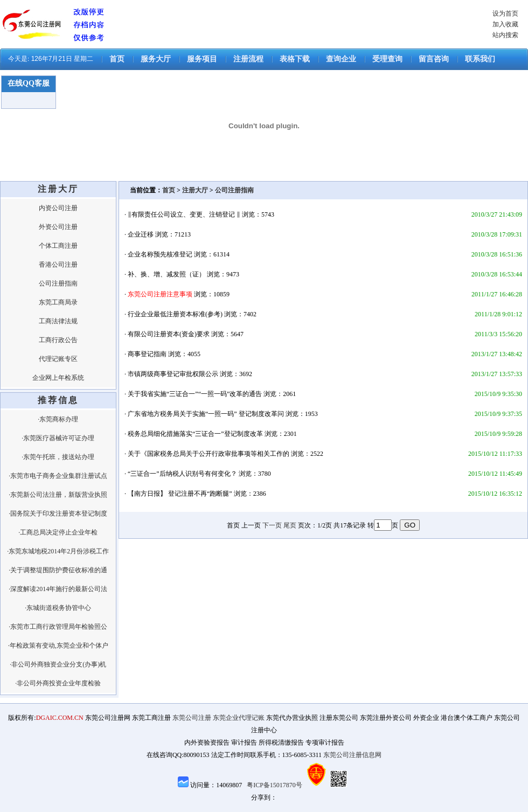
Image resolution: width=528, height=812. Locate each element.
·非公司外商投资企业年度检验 (58, 683)
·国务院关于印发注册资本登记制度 (58, 513)
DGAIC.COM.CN (60, 718)
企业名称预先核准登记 (160, 254)
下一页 (272, 525)
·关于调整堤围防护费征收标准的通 (58, 570)
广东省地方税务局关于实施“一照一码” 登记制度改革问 (206, 414)
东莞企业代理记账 (239, 718)
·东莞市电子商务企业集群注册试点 (58, 476)
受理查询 (387, 59)
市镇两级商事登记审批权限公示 (173, 374)
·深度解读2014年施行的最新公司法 (58, 589)
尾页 (290, 525)
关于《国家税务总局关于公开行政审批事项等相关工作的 (209, 454)
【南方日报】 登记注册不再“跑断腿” (180, 494)
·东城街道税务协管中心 (58, 608)
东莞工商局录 (58, 302)
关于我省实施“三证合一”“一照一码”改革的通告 (195, 394)
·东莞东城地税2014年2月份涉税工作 (58, 551)
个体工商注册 (58, 246)
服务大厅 (156, 59)
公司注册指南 (58, 283)
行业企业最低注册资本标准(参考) (175, 314)
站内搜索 (505, 35)
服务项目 (202, 59)
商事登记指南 (147, 354)
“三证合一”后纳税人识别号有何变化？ (182, 474)
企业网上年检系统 (58, 378)
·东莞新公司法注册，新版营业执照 (58, 495)
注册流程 (248, 59)
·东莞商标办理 (58, 419)
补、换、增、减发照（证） (166, 274)
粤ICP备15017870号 (275, 785)
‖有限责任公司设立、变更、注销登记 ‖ (184, 214)
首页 (117, 59)
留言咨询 (434, 59)
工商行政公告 (58, 340)
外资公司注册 (58, 227)
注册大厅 (195, 190)
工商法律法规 (58, 321)
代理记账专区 (58, 359)
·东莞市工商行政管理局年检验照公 (58, 627)
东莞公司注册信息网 (352, 755)
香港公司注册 (58, 265)
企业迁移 (141, 234)
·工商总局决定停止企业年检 (58, 532)
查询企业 (341, 59)
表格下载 (295, 59)
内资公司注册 (58, 208)
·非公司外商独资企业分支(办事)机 (58, 664)
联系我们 (480, 59)
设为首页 (505, 13)
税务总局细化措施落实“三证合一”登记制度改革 (195, 434)
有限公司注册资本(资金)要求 (169, 334)
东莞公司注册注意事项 (160, 294)
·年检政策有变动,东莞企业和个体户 (58, 646)
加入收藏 (505, 24)
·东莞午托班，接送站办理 (58, 457)
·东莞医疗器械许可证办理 (58, 438)
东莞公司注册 (192, 718)
